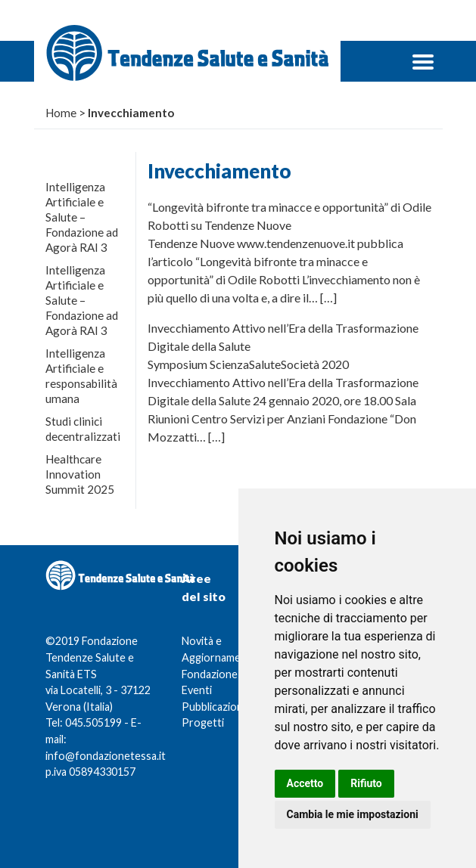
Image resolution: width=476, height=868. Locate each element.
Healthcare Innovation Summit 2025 (80, 474)
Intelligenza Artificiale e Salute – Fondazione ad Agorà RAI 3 (82, 217)
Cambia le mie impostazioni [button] (353, 814)
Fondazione (210, 674)
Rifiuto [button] (366, 783)
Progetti (203, 722)
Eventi (197, 690)
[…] (328, 298)
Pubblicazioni (213, 707)
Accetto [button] (305, 783)
